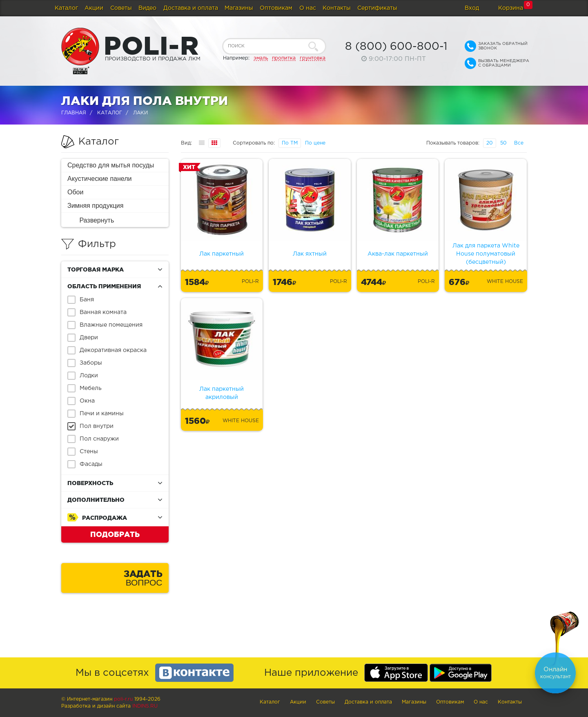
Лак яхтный (310, 254)
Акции (94, 8)
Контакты (337, 8)
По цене (315, 143)
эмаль (261, 58)
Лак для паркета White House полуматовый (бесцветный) (486, 254)
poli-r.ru (123, 699)
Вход (472, 8)
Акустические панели (100, 179)
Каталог (66, 8)
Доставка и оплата (191, 8)
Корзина (511, 8)
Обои (75, 192)
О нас (308, 8)
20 (490, 143)
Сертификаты (377, 8)
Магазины (239, 8)
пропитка (284, 58)
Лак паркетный (222, 254)
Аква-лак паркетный (398, 254)
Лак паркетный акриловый (222, 393)
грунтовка (313, 58)
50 (503, 143)
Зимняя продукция (95, 206)
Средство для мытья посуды (111, 165)
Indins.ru (145, 706)
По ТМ (290, 143)
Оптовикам (276, 8)
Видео (147, 8)
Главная (74, 113)
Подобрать (115, 534)
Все (519, 143)
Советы (121, 8)
